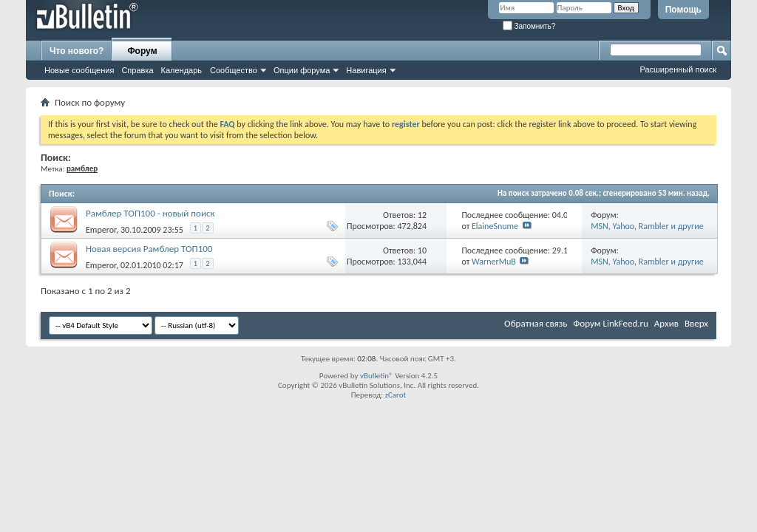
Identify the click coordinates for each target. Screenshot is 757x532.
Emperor (101, 230)
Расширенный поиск (678, 69)
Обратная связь (536, 323)
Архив (666, 323)
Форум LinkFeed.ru (611, 323)
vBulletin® (377, 376)
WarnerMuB (494, 262)
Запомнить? (529, 26)
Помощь (683, 10)
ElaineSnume (495, 226)
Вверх (696, 323)
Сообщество (234, 70)
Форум (142, 51)
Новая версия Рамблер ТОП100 (149, 249)
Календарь (182, 70)
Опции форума (302, 70)
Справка (137, 70)
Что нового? (77, 51)
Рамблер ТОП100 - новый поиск (150, 213)
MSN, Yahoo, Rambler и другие (647, 226)
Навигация (366, 70)
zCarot (396, 395)
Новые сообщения (79, 70)
